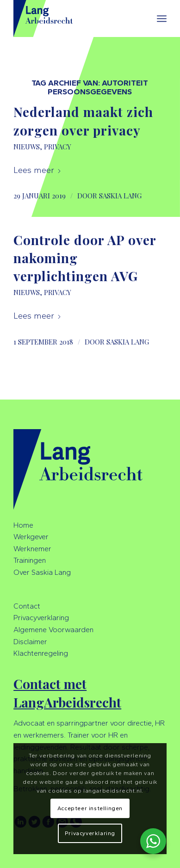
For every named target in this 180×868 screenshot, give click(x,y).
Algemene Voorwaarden (53, 630)
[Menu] (162, 18)
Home (23, 525)
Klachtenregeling (41, 653)
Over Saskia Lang (42, 572)
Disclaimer (30, 642)
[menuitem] (162, 18)
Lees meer (37, 170)
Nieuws (27, 147)
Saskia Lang (120, 196)
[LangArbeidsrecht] (75, 18)
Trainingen (30, 560)
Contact (27, 606)
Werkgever (31, 537)
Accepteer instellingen (90, 808)
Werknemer (32, 549)
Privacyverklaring (41, 618)
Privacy (58, 147)
